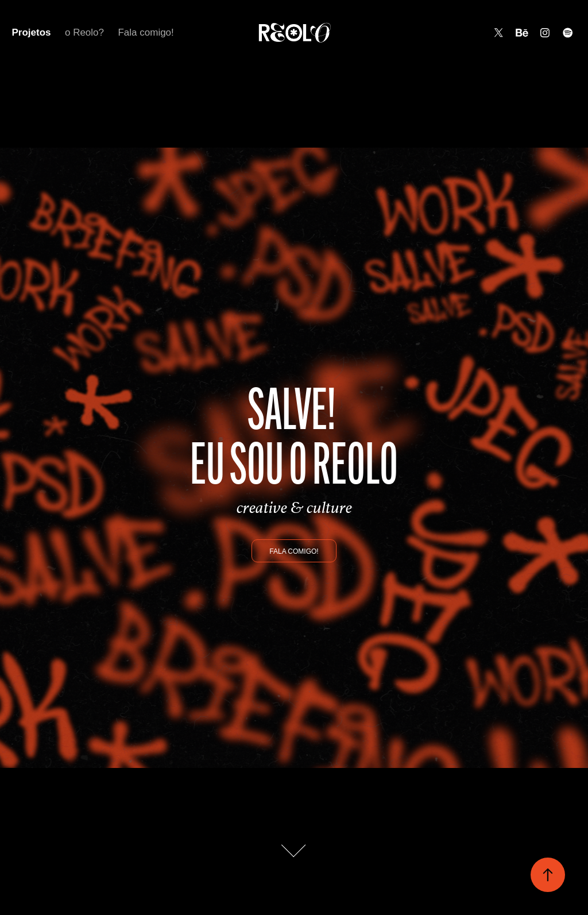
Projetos (31, 32)
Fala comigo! (146, 32)
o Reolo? (84, 32)
